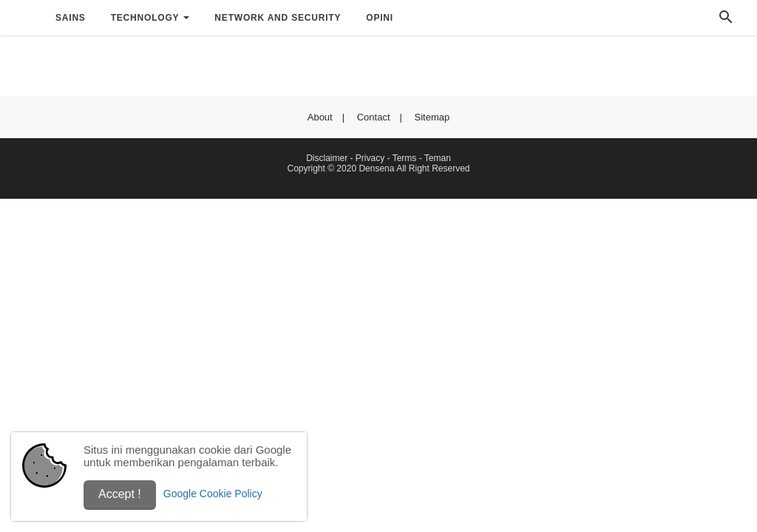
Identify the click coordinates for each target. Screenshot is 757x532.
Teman (438, 158)
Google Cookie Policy (213, 494)
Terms (405, 158)
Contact (374, 117)
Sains (71, 18)
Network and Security (278, 18)
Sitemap (432, 117)
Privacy (370, 158)
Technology (145, 18)
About (320, 117)
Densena (376, 168)
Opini (380, 18)
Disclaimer (327, 158)
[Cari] (726, 21)
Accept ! (120, 494)
